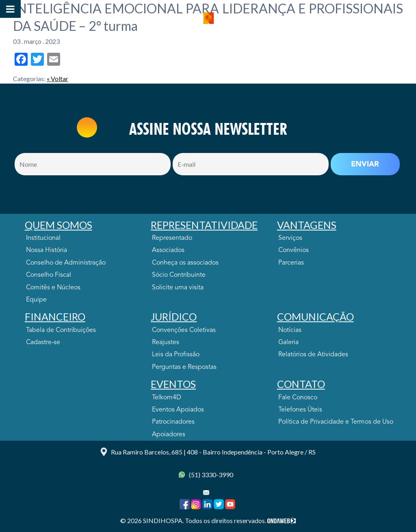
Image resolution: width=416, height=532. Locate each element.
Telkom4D (167, 398)
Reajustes (166, 342)
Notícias (290, 330)
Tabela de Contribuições (61, 330)
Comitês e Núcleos (53, 288)
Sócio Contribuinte (179, 275)
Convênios (294, 250)
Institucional (43, 238)
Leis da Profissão (176, 355)
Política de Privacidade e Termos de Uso (336, 422)
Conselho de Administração (66, 263)
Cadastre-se (43, 342)
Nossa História (47, 250)
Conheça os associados (185, 263)
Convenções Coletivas (184, 330)
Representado (172, 238)
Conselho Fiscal (49, 275)
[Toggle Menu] (10, 9)
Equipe (36, 300)
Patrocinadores (173, 422)
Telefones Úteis (300, 410)
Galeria (288, 342)
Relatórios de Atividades (313, 355)
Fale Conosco (298, 398)
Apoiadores (169, 435)
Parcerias (291, 263)
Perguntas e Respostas (184, 367)
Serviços (290, 238)
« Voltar (57, 79)
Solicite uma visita (178, 288)
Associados (168, 250)
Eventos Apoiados (178, 410)
